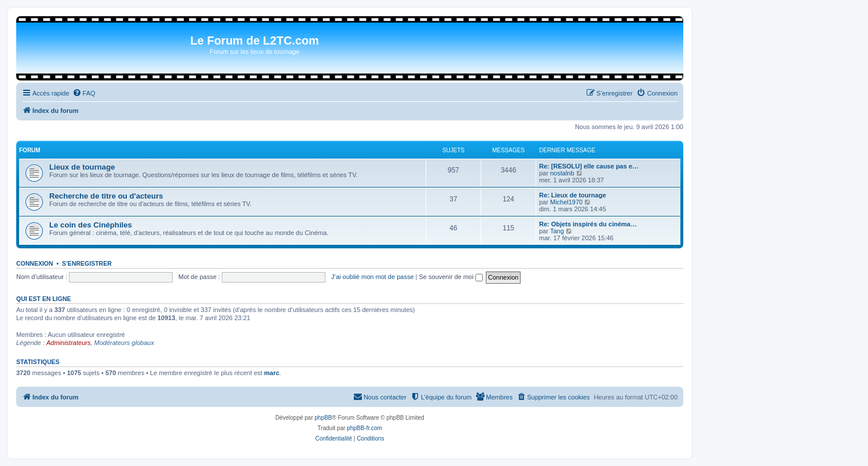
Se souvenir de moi (451, 277)
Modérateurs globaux (124, 343)
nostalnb (562, 173)
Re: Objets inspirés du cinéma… (588, 224)
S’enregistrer (87, 263)
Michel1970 (566, 202)
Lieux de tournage (82, 167)
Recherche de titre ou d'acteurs (106, 196)
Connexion (35, 263)
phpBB (323, 418)
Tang (557, 231)
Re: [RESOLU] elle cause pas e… (589, 166)
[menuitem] (84, 93)
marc (272, 373)
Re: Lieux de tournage (573, 195)
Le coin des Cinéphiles (91, 225)
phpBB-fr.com (365, 428)
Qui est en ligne (44, 299)
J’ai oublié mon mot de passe (372, 277)
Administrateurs (68, 343)
